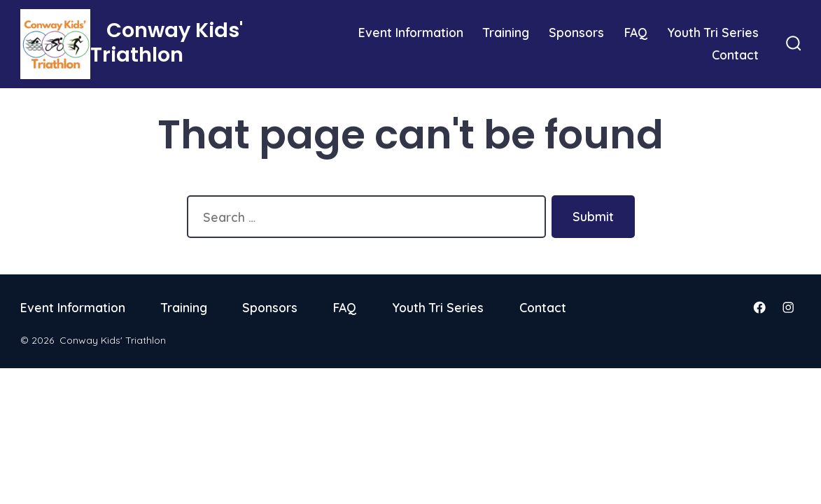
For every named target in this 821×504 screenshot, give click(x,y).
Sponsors (576, 32)
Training (506, 32)
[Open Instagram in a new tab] (788, 307)
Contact (735, 55)
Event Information (411, 32)
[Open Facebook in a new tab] (759, 307)
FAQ (636, 32)
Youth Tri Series (713, 32)
